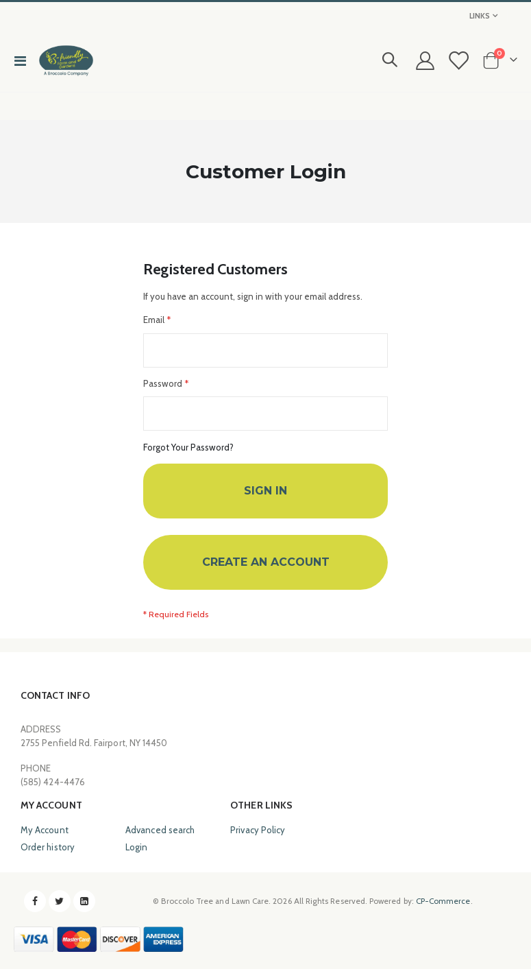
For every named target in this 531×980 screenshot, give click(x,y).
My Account (45, 841)
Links (480, 16)
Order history (48, 858)
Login (136, 858)
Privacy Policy (258, 841)
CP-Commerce (443, 912)
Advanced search (160, 841)
